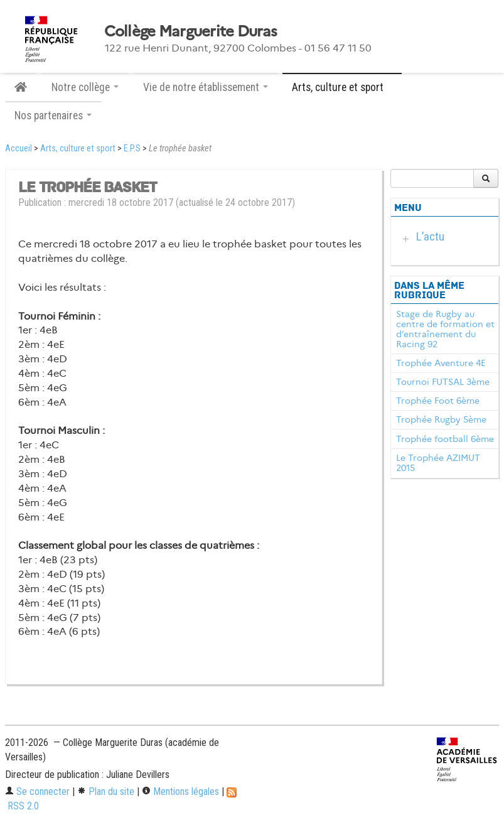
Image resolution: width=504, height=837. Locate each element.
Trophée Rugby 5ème (441, 419)
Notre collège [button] (85, 87)
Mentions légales (180, 791)
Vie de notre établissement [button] (206, 87)
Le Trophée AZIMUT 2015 (438, 463)
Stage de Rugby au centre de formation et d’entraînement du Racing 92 (445, 329)
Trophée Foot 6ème (438, 401)
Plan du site (106, 791)
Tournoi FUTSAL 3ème (443, 382)
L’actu (430, 236)
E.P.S (132, 148)
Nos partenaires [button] (53, 116)
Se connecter (37, 791)
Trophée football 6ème (445, 439)
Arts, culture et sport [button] (342, 87)
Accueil (19, 148)
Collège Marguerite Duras (191, 31)
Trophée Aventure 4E (441, 363)
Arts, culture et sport (78, 148)
